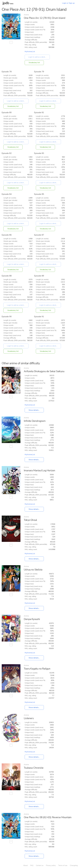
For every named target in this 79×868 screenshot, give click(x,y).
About (25, 865)
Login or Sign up (68, 3)
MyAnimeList (30, 52)
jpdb (6, 3)
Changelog (74, 865)
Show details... (34, 410)
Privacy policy (51, 865)
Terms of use (63, 865)
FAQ (32, 865)
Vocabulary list (34, 63)
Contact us (40, 865)
